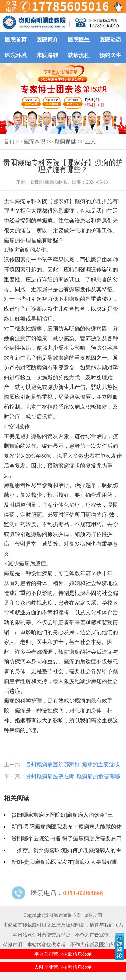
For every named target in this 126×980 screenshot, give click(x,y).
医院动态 (110, 40)
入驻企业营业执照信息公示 (63, 967)
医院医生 (79, 40)
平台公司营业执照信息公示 (63, 954)
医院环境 (16, 55)
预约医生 (110, 55)
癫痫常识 (35, 141)
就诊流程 (79, 55)
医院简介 (47, 40)
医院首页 (16, 40)
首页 (9, 141)
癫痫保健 (65, 141)
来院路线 (47, 55)
